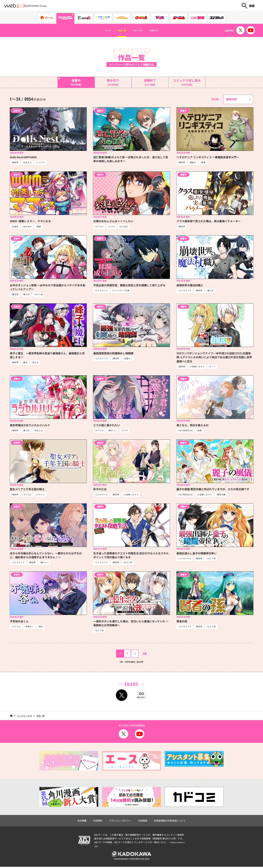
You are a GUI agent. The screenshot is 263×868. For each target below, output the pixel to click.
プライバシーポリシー (120, 822)
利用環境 (143, 822)
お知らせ (161, 30)
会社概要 (82, 822)
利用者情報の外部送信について (170, 822)
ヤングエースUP (25, 717)
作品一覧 (118, 30)
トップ (100, 30)
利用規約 (98, 822)
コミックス (140, 30)
